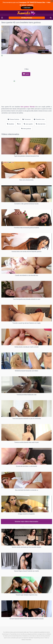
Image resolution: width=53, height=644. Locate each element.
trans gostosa (25, 107)
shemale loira (41, 124)
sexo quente (28, 124)
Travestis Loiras (39, 119)
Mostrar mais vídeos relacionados (27, 521)
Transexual (26, 119)
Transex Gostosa (13, 119)
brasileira (11, 124)
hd (19, 124)
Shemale (32, 107)
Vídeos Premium (27, 18)
